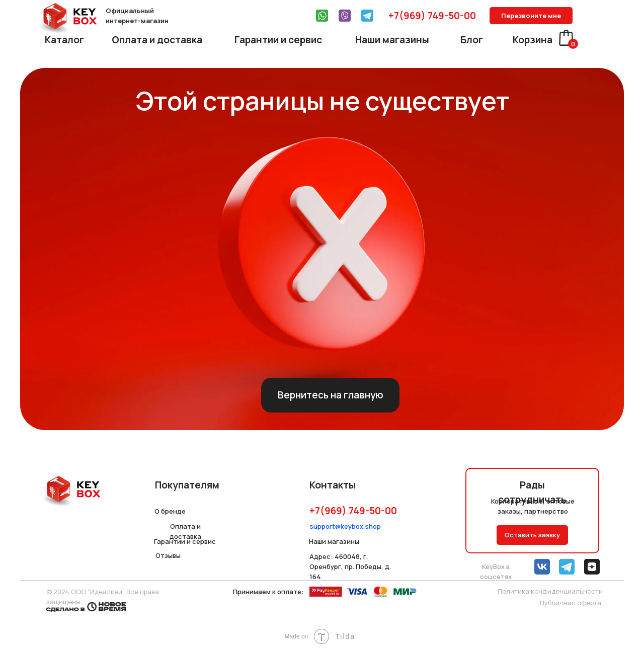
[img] (322, 16)
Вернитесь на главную (331, 395)
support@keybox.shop (345, 526)
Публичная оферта (571, 603)
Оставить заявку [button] (532, 535)
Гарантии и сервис (278, 40)
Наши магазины (392, 40)
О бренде (170, 511)
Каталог (64, 40)
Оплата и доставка (157, 40)
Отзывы (168, 555)
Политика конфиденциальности (550, 591)
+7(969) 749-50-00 (432, 16)
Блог (472, 40)
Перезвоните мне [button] (531, 16)
